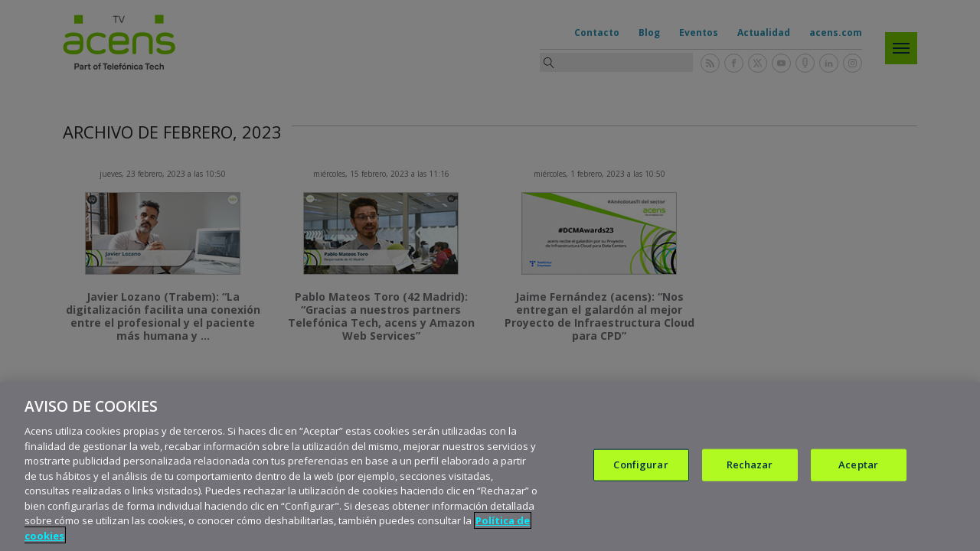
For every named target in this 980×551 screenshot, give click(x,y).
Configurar (640, 482)
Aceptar (858, 482)
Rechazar (750, 482)
